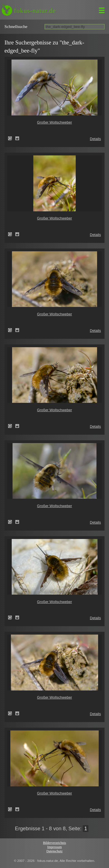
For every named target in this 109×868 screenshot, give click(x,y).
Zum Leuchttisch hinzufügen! (17, 138)
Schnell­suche (16, 26)
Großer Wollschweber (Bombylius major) (12, 138)
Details (95, 139)
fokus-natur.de (35, 11)
